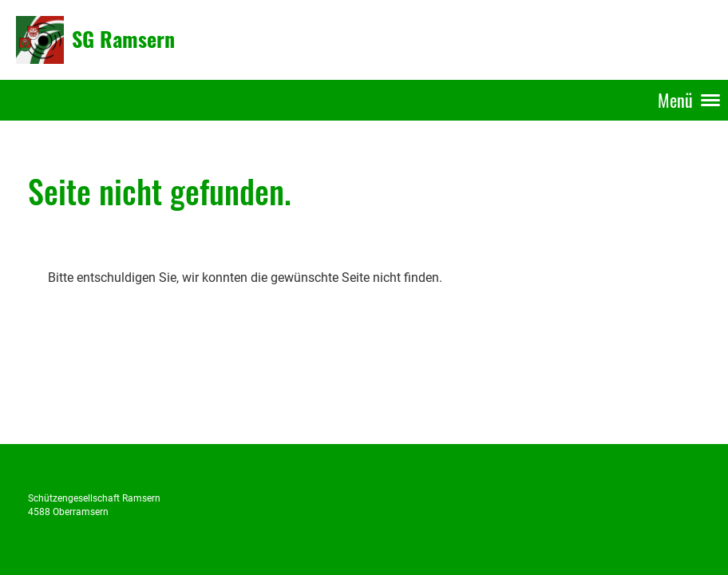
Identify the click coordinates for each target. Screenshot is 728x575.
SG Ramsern (123, 39)
